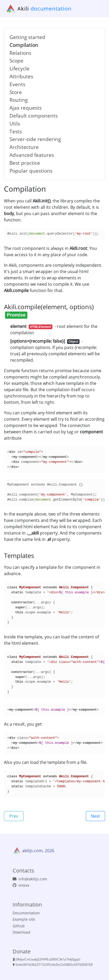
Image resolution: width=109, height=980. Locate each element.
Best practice (25, 163)
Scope (16, 60)
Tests (16, 131)
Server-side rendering (35, 139)
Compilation (24, 45)
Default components (34, 116)
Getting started (27, 37)
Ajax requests (26, 108)
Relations (20, 53)
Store (16, 92)
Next (95, 816)
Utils (15, 123)
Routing (19, 100)
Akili (23, 9)
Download (21, 932)
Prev (14, 816)
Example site (24, 919)
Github (19, 926)
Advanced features (32, 155)
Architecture (24, 147)
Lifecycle (19, 68)
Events (17, 84)
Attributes (21, 76)
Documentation (26, 913)
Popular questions (31, 171)
